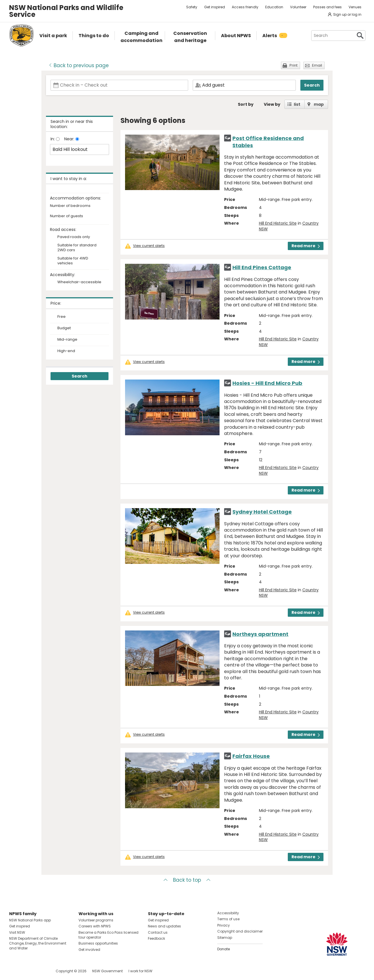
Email (317, 65)
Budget (64, 328)
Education (274, 7)
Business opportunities (98, 943)
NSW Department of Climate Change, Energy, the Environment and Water (38, 943)
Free (62, 317)
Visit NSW (17, 932)
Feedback (156, 938)
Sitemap (225, 938)
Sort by (246, 104)
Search (312, 85)
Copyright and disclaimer (240, 931)
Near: (70, 139)
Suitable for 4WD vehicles (73, 261)
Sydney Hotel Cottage (262, 512)
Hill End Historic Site (278, 223)
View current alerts (149, 246)
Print (293, 65)
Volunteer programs (96, 920)
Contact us (158, 932)
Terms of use (228, 919)
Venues (355, 7)
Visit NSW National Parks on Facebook (14, 971)
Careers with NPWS (95, 926)
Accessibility (228, 913)
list (297, 104)
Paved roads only (74, 237)
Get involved (89, 950)
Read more (306, 246)
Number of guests (67, 216)
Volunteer (298, 7)
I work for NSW (140, 971)
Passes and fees (327, 7)
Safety (192, 7)
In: (53, 139)
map (319, 104)
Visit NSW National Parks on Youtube (39, 971)
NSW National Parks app (30, 920)
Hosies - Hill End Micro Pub (267, 383)
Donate (224, 949)
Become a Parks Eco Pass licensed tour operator (108, 935)
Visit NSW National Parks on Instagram (27, 971)
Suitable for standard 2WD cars (77, 248)
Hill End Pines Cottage (262, 267)
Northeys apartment (260, 634)
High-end (66, 351)
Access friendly (245, 7)
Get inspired (215, 7)
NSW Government (107, 971)
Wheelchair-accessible (79, 282)
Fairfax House (251, 756)
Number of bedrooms (70, 206)
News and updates (164, 926)
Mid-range (67, 340)
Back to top (187, 880)
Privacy (224, 925)
